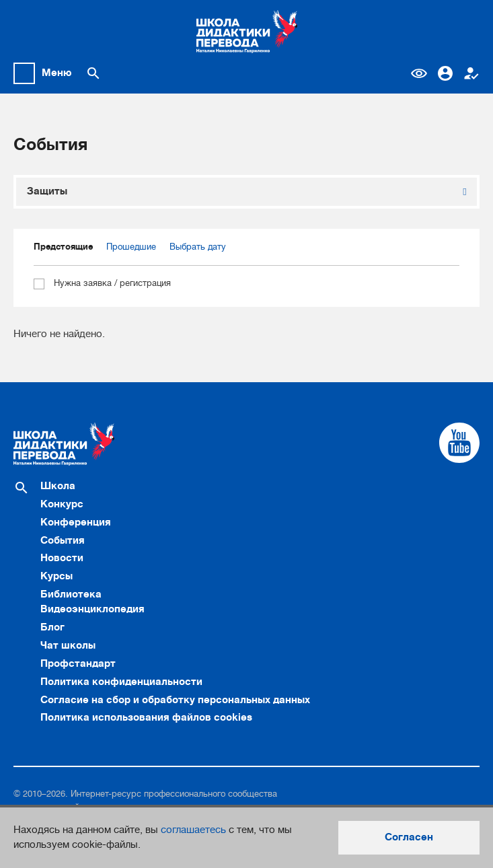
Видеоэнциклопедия (92, 609)
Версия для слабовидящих (419, 73)
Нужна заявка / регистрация (102, 284)
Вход (445, 73)
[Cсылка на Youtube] (459, 443)
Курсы (56, 576)
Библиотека (71, 594)
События (63, 540)
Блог (52, 627)
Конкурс (62, 504)
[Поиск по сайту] (93, 73)
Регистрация (471, 73)
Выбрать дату (198, 247)
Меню (57, 73)
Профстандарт (78, 663)
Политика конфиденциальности (121, 682)
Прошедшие (131, 247)
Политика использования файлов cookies (146, 717)
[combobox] (246, 192)
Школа (58, 486)
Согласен (409, 837)
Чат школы (68, 645)
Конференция (76, 522)
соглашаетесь (193, 830)
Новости (62, 558)
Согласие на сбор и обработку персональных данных (175, 700)
